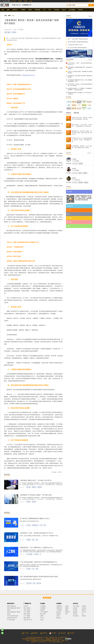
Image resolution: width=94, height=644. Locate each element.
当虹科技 (75, 614)
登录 (90, 1)
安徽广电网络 (7, 32)
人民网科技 (59, 610)
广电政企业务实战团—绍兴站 (75, 45)
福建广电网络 (27, 618)
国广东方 (84, 612)
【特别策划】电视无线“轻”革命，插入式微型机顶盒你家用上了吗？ (80, 81)
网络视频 (38, 10)
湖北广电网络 (27, 608)
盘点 (37, 540)
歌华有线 (26, 606)
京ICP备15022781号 (63, 637)
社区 (31, 1)
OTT (44, 10)
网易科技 (59, 614)
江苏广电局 (29, 583)
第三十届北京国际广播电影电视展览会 (77, 48)
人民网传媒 (43, 606)
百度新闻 (67, 612)
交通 (37, 569)
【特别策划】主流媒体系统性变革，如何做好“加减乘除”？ (80, 68)
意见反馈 (62, 633)
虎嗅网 (67, 610)
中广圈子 (53, 633)
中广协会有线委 (11, 620)
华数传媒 (84, 606)
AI (40, 554)
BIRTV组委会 (76, 606)
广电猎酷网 (43, 608)
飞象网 (67, 606)
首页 (3, 10)
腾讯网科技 (59, 608)
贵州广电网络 (27, 610)
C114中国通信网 (44, 612)
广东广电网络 (29, 554)
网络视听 (81, 182)
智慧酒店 (34, 487)
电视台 (30, 10)
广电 (41, 525)
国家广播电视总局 (11, 606)
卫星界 (26, 1)
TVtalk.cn (42, 618)
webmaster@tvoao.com (56, 639)
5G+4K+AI (75, 164)
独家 (8, 10)
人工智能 (36, 554)
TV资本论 (29, 525)
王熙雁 (74, 159)
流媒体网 (42, 610)
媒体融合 (81, 164)
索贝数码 (75, 612)
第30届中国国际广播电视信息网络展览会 (78, 42)
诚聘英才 (34, 633)
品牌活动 (15, 10)
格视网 (20, 1)
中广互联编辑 (76, 161)
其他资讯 (57, 10)
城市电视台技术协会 (12, 618)
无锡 (34, 583)
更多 (90, 16)
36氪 (66, 614)
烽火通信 (84, 608)
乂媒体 (42, 620)
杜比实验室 (76, 616)
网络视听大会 (35, 525)
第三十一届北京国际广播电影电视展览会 (78, 39)
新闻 (9, 16)
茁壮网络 (75, 610)
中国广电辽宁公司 (28, 620)
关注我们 (71, 633)
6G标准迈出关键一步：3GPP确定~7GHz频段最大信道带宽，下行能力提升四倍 (80, 89)
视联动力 (84, 616)
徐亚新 (74, 169)
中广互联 (14, 1)
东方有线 (28, 487)
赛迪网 (67, 608)
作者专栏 (81, 10)
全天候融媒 (72, 10)
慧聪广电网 (43, 614)
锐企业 (64, 10)
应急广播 (39, 583)
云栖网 (42, 616)
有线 (45, 525)
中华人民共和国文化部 (13, 616)
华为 (84, 614)
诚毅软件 (84, 610)
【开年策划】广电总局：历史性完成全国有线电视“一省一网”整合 (80, 85)
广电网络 (23, 10)
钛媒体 (58, 616)
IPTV (50, 10)
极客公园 (59, 618)
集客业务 (14, 32)
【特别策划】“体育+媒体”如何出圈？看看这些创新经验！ (80, 76)
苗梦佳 (74, 178)
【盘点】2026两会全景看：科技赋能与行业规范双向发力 (80, 72)
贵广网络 (28, 569)
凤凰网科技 (59, 606)
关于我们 (25, 633)
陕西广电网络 (27, 614)
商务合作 (44, 633)
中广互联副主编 (76, 180)
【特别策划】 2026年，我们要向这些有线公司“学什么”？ (80, 64)
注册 (93, 1)
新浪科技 (59, 612)
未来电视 (75, 608)
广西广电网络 (27, 612)
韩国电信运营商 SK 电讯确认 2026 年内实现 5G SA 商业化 (80, 93)
